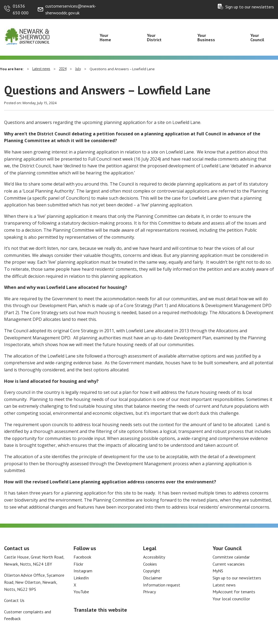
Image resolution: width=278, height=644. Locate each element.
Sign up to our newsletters (250, 7)
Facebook (82, 557)
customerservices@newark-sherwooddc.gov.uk (71, 9)
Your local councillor (231, 599)
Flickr (78, 564)
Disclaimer (153, 578)
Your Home (105, 37)
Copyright (152, 571)
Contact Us (14, 600)
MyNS (218, 571)
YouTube (81, 592)
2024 (63, 69)
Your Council (257, 37)
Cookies (150, 564)
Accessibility (154, 557)
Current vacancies (229, 564)
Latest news (41, 69)
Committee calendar (231, 557)
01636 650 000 (21, 9)
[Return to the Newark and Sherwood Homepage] (27, 36)
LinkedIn (81, 578)
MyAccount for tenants (234, 592)
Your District (154, 37)
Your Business (206, 37)
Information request (162, 585)
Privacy (149, 592)
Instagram (83, 571)
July (78, 69)
